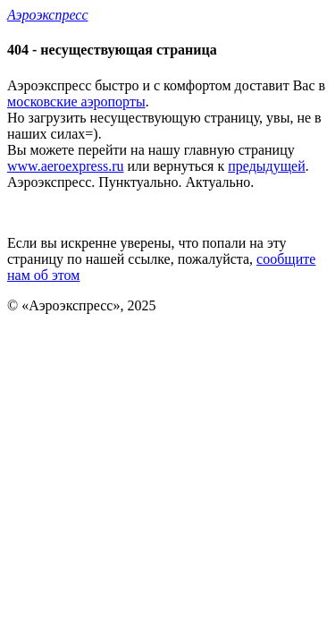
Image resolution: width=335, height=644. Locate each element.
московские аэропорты (76, 102)
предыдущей (266, 166)
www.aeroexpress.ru (65, 166)
